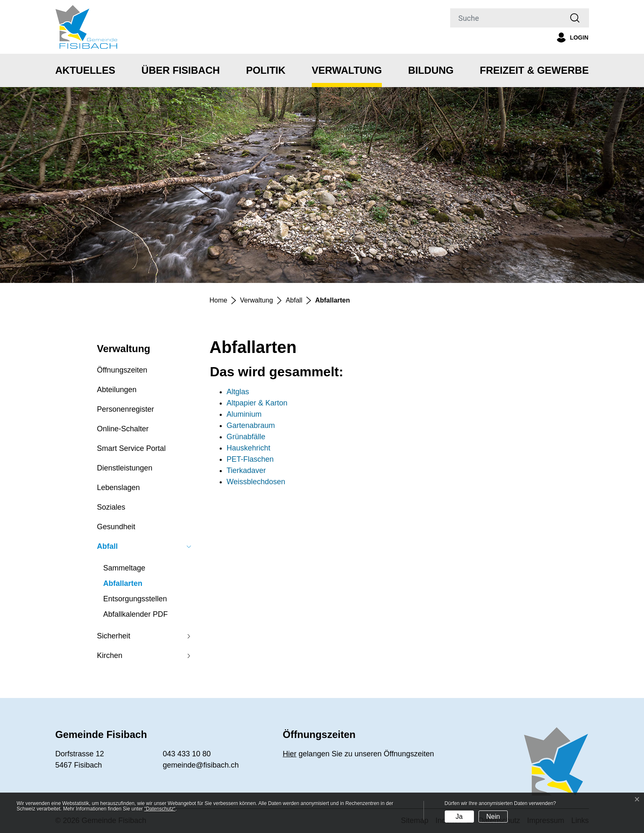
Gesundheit (116, 527)
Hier (289, 754)
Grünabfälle (246, 437)
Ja (459, 817)
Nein (493, 817)
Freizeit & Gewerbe (534, 70)
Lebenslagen (119, 488)
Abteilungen (117, 390)
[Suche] (506, 18)
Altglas (238, 392)
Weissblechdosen (256, 482)
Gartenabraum (251, 425)
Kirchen (110, 655)
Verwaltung (347, 70)
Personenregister (126, 409)
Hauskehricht (249, 448)
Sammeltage (124, 568)
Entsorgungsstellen (135, 599)
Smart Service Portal (132, 448)
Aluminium (244, 414)
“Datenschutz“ (160, 809)
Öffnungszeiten (122, 370)
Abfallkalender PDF (136, 614)
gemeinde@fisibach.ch (200, 765)
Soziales (111, 507)
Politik (266, 70)
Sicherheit (114, 636)
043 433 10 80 (187, 754)
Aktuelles (85, 70)
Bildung (431, 70)
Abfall (108, 546)
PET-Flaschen (250, 459)
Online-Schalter (123, 429)
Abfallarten (123, 585)
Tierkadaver (246, 470)
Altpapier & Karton (257, 403)
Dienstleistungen (125, 468)
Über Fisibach (180, 70)
